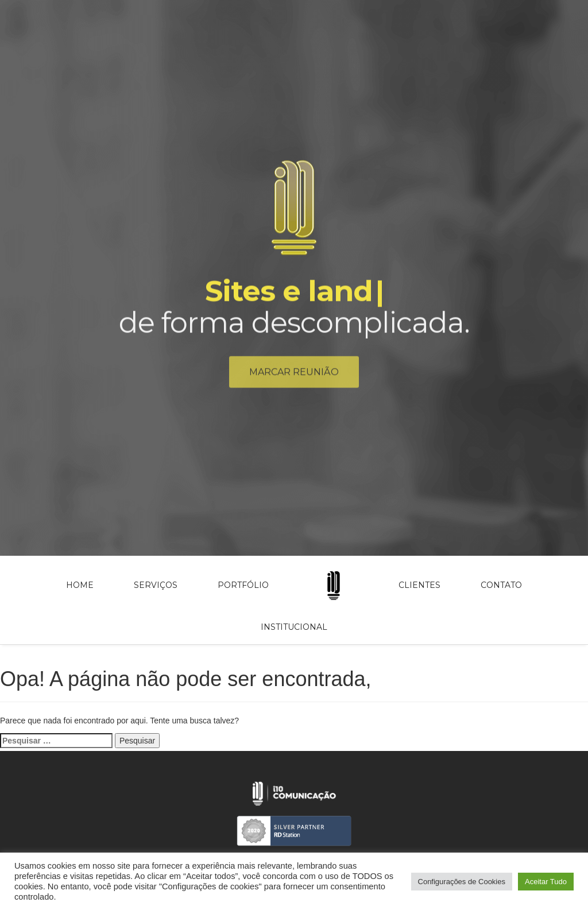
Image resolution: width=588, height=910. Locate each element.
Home (80, 585)
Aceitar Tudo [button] (546, 882)
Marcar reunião (294, 375)
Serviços (156, 585)
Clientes (419, 585)
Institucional (294, 627)
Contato (501, 585)
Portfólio (243, 585)
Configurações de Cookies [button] (462, 882)
